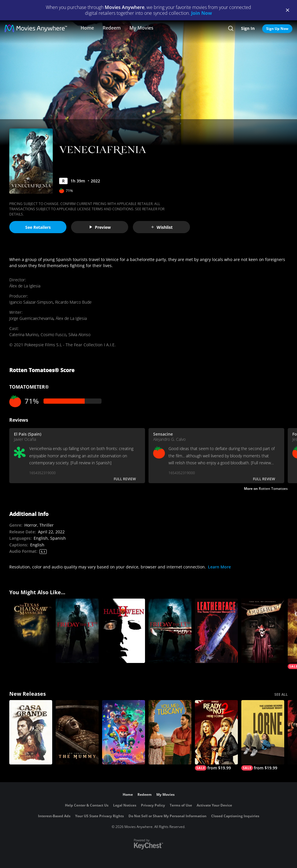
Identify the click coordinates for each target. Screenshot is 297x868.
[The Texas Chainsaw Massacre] (31, 631)
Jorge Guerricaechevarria (31, 318)
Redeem (112, 28)
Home (87, 28)
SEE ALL (281, 694)
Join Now (202, 13)
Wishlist (162, 227)
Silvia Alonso (79, 335)
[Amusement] (263, 631)
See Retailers (38, 227)
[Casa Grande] (31, 732)
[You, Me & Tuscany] (170, 732)
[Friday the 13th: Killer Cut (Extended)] (170, 631)
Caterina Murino (24, 335)
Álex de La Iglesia (25, 286)
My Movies (141, 28)
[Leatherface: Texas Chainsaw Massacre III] (216, 631)
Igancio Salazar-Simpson (31, 302)
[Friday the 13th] (77, 631)
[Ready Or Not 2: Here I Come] (216, 735)
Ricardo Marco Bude (73, 302)
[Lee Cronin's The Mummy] (77, 732)
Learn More (219, 567)
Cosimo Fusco (53, 335)
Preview (100, 227)
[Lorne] (263, 735)
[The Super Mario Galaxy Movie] (124, 732)
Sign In (248, 28)
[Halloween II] (124, 631)
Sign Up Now (277, 29)
